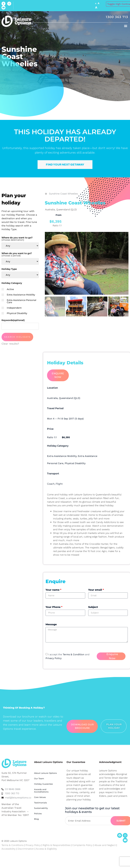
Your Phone (54, 607)
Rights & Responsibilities (56, 845)
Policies (38, 813)
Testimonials (40, 803)
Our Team (39, 778)
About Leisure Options (45, 773)
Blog (36, 819)
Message (51, 624)
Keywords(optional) (13, 320)
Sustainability (41, 808)
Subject (93, 607)
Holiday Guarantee (43, 784)
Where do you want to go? (17, 239)
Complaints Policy (82, 845)
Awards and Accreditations (41, 791)
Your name (53, 590)
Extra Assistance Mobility (18, 295)
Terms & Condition (74, 654)
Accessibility (9, 849)
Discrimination (26, 849)
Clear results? (10, 344)
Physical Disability (14, 313)
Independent (12, 308)
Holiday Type (9, 269)
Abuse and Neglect (105, 845)
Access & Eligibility (46, 849)
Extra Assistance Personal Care (19, 301)
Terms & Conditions (13, 845)
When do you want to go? (17, 254)
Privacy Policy (54, 658)
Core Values (40, 797)
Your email (96, 590)
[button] (126, 26)
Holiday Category (12, 283)
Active (8, 289)
